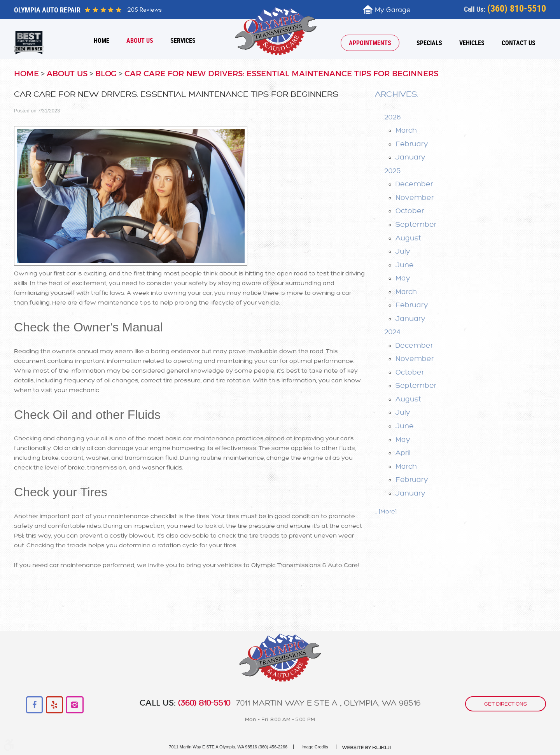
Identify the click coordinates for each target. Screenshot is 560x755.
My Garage (393, 10)
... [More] (386, 512)
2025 (393, 171)
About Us (140, 40)
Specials (429, 43)
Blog (106, 74)
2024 (392, 332)
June (405, 265)
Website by (367, 748)
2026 (393, 117)
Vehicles (472, 43)
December (414, 184)
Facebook (35, 705)
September (416, 224)
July (403, 251)
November (415, 198)
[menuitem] (101, 40)
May (403, 278)
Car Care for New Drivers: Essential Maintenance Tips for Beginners (281, 74)
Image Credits (315, 747)
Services (183, 40)
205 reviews (144, 10)
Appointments (370, 43)
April (403, 453)
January (410, 157)
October (410, 211)
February (412, 144)
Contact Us (519, 43)
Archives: (396, 94)
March (406, 130)
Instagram (74, 705)
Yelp (55, 705)
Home (101, 40)
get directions (506, 704)
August (408, 238)
